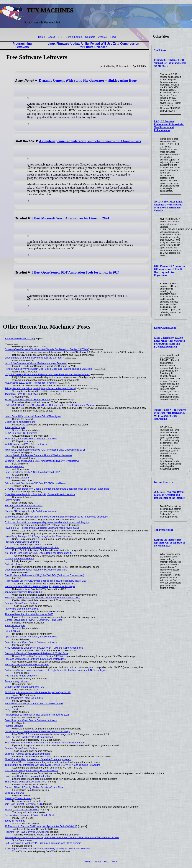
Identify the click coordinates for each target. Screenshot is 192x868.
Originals (90, 37)
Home (42, 37)
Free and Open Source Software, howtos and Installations (35, 659)
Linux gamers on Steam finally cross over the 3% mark (33, 358)
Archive (102, 37)
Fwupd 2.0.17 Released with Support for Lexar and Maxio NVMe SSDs (170, 63)
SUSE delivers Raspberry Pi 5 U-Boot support (29, 737)
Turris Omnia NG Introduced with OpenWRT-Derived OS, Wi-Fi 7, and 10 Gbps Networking (170, 414)
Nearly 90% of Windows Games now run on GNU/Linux (34, 704)
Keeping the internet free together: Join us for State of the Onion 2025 (170, 543)
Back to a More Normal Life (19, 339)
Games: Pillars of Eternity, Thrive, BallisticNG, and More (34, 787)
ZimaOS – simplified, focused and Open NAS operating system (38, 759)
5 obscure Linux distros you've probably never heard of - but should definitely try (47, 522)
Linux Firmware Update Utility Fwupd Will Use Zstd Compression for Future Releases (93, 45)
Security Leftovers (14, 466)
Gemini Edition (74, 37)
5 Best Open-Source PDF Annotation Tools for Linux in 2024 (75, 272)
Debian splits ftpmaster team (20, 422)
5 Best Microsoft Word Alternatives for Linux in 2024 (70, 218)
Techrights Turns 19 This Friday (21, 394)
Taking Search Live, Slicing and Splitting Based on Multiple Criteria (40, 388)
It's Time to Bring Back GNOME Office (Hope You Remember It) (38, 553)
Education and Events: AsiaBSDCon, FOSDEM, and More (35, 483)
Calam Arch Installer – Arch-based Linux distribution (32, 547)
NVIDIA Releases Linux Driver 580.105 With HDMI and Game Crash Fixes (44, 648)
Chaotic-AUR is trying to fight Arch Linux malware (31, 511)
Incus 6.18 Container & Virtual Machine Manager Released (36, 363)
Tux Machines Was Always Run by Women (27, 400)
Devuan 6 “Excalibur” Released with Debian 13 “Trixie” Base (36, 653)
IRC (60, 37)
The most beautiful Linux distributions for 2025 (29, 614)
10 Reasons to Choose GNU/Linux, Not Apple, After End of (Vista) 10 (41, 826)
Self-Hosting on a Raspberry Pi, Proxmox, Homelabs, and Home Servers (43, 843)
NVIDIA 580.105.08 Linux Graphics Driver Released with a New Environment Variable (168, 206)
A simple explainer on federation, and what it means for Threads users (90, 141)
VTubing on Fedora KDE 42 (19, 558)
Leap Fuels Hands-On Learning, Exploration (28, 776)
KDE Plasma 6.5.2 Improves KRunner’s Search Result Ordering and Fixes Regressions (169, 271)
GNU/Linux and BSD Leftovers (21, 433)
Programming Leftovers (22, 45)
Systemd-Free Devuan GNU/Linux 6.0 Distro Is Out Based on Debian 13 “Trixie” (47, 349)
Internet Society (164, 482)
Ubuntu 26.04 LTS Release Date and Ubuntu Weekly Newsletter (38, 455)
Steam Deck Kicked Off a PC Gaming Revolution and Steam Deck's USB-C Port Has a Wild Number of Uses (62, 837)
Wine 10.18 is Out (14, 793)
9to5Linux (160, 50)
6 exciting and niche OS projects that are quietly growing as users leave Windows (48, 849)
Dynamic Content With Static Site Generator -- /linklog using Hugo (88, 81)
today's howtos (13, 500)
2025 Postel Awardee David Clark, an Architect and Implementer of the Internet (169, 495)
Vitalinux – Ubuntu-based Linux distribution (27, 754)
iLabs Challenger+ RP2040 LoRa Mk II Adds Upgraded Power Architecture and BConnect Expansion (169, 342)
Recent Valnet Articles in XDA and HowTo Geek (30, 815)
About (51, 37)
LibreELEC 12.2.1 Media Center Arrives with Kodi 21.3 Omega (38, 731)
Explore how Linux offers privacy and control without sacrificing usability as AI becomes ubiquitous (56, 517)
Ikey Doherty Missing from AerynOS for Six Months (32, 770)
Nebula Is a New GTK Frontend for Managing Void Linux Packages (40, 586)
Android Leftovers (14, 564)
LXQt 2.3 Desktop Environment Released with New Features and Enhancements (169, 126)
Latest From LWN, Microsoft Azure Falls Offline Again (33, 416)
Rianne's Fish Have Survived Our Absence (27, 832)
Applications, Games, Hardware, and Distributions (31, 637)
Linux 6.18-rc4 (12, 631)
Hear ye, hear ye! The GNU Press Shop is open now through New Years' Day (45, 581)
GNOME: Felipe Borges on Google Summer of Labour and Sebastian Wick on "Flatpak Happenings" (57, 489)
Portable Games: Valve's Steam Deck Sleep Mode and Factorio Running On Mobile (49, 369)
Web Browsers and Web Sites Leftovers (26, 444)
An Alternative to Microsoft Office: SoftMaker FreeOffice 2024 (37, 715)
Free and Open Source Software (22, 542)
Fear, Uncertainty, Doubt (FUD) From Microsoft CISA (32, 472)
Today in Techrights (15, 427)
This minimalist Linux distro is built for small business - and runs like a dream (45, 743)
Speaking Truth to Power (18, 798)
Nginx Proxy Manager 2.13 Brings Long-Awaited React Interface (38, 536)
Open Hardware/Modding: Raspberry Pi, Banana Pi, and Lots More (40, 494)
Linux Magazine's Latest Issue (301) (24, 698)
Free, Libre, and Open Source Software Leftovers (31, 439)
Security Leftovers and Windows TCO (25, 687)
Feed (113, 37)
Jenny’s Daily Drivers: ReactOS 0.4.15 (25, 592)
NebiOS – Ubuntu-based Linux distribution (27, 664)
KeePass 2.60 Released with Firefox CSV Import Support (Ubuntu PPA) (42, 598)
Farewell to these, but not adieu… (23, 609)
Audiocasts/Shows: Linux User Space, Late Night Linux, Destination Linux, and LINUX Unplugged (56, 670)
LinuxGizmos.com (165, 328)
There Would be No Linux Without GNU (26, 782)
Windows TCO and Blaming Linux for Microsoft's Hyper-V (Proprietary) (42, 461)
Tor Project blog (164, 530)
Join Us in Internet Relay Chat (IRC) (24, 804)
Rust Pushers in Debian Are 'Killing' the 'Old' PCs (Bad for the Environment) (44, 575)
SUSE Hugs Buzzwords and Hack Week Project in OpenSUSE (38, 692)
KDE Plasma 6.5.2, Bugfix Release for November (31, 383)
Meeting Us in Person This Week (22, 810)
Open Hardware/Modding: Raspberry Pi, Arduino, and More (36, 570)
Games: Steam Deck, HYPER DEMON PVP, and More (33, 620)
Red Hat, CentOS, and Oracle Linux (24, 505)
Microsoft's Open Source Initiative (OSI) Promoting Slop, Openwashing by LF (45, 450)
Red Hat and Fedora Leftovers (21, 676)
